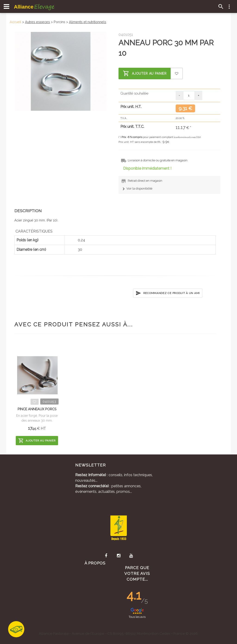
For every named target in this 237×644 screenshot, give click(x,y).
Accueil (16, 22)
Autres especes (37, 22)
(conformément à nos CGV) (187, 137)
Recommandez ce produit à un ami (168, 293)
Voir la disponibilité (137, 189)
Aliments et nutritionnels (88, 22)
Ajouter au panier (145, 74)
